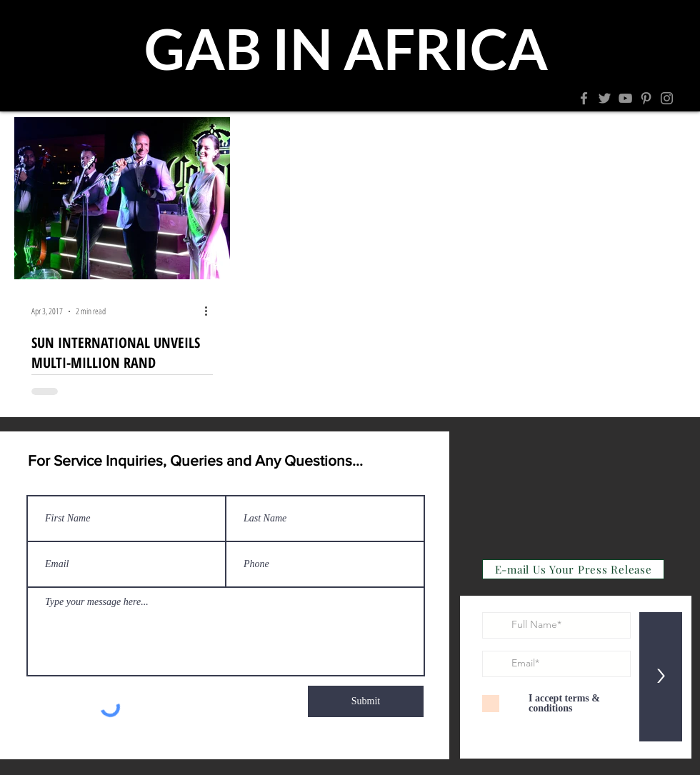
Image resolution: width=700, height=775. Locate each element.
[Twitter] (605, 98)
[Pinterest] (646, 98)
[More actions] (211, 311)
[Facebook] (584, 98)
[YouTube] (625, 98)
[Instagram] (667, 98)
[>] (661, 677)
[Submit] (366, 701)
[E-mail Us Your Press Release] (573, 569)
